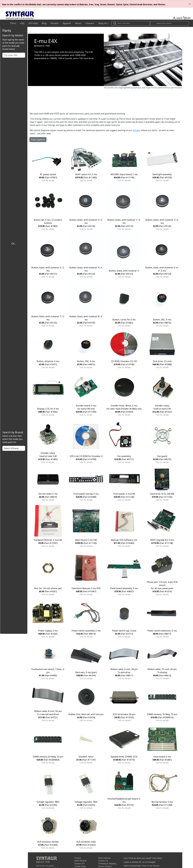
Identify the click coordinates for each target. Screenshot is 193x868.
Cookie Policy (80, 866)
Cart (188, 18)
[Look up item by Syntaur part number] (169, 23)
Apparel (67, 23)
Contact (90, 23)
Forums (54, 23)
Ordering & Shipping (107, 863)
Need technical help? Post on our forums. (142, 866)
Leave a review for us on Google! (139, 862)
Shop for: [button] (103, 23)
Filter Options (38, 140)
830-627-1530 (43, 862)
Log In (179, 18)
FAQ (22, 23)
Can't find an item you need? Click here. (143, 858)
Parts (13, 23)
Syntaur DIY (79, 863)
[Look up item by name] (131, 23)
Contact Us (103, 861)
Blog (44, 23)
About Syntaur (105, 858)
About (78, 23)
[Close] (190, 4)
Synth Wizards (80, 861)
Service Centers (105, 866)
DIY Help (33, 23)
